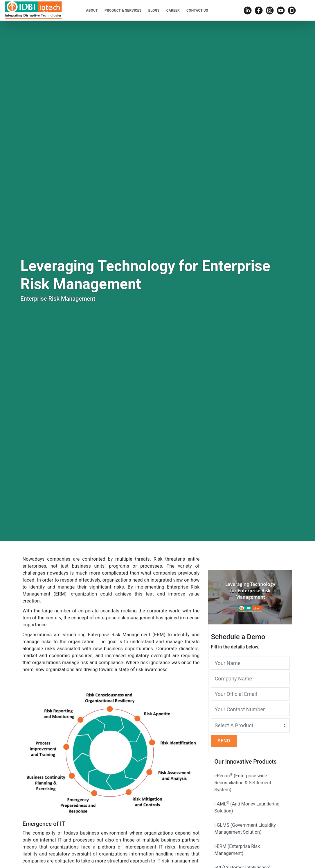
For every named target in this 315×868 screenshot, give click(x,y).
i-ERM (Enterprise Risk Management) (237, 850)
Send (224, 741)
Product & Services (123, 10)
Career (173, 10)
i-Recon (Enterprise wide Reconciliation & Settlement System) (243, 782)
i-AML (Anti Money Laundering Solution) (247, 807)
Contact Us (197, 10)
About (92, 10)
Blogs (154, 10)
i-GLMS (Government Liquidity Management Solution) (245, 829)
